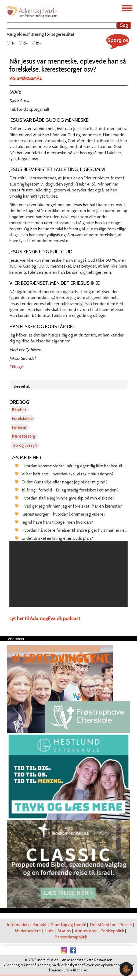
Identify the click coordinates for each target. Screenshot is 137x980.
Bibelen (19, 410)
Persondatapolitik (71, 937)
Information (18, 925)
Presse (126, 925)
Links (49, 931)
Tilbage (16, 367)
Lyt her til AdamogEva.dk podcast (45, 619)
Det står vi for (103, 925)
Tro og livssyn (24, 445)
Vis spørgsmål (26, 78)
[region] (68, 574)
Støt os (64, 931)
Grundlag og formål (68, 925)
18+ (37, 43)
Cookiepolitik (112, 931)
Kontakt (40, 925)
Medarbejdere (28, 931)
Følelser (19, 427)
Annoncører (86, 931)
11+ (11, 43)
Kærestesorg (24, 436)
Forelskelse (22, 418)
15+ (24, 43)
